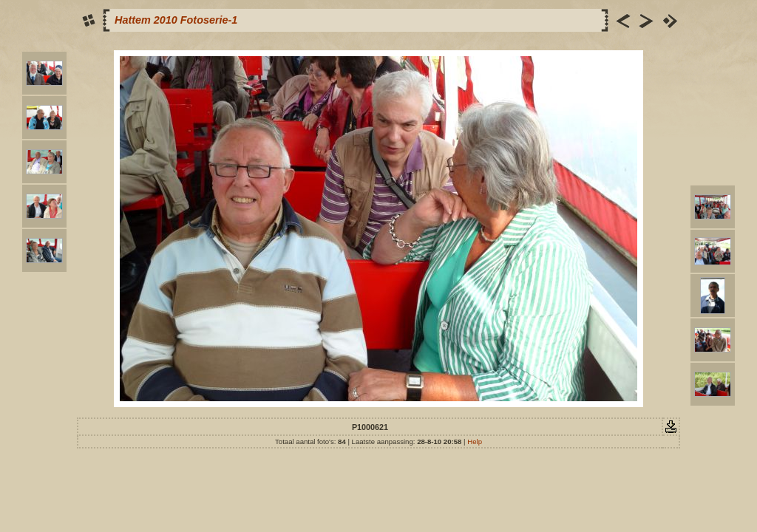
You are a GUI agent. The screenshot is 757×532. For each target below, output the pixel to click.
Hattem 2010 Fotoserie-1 (176, 20)
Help (475, 441)
